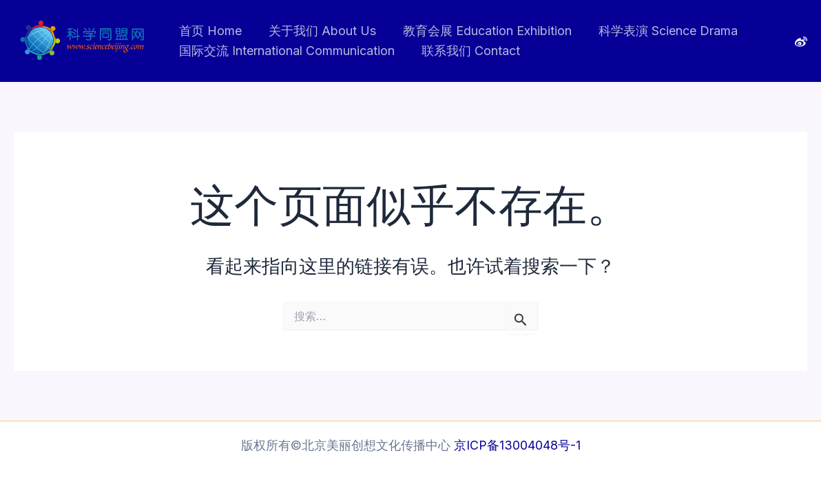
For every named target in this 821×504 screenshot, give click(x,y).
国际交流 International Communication (285, 51)
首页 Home (209, 31)
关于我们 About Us (319, 31)
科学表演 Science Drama (661, 31)
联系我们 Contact (467, 51)
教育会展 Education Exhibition (482, 31)
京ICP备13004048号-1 (517, 445)
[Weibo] (801, 42)
